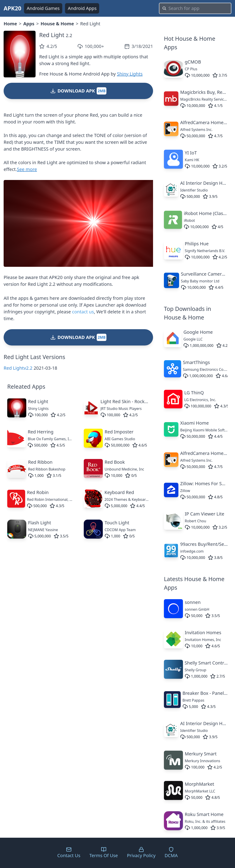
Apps (29, 24)
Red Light (52, 35)
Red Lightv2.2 (18, 368)
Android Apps (82, 8)
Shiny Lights (130, 74)
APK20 (12, 8)
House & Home (57, 24)
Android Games (43, 8)
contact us (83, 312)
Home (10, 24)
